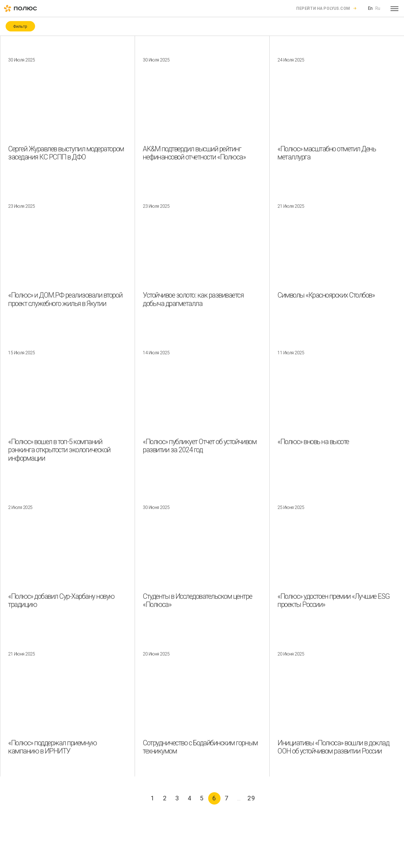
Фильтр (20, 26)
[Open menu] (394, 8)
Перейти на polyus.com (323, 8)
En (370, 8)
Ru (378, 8)
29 (251, 798)
